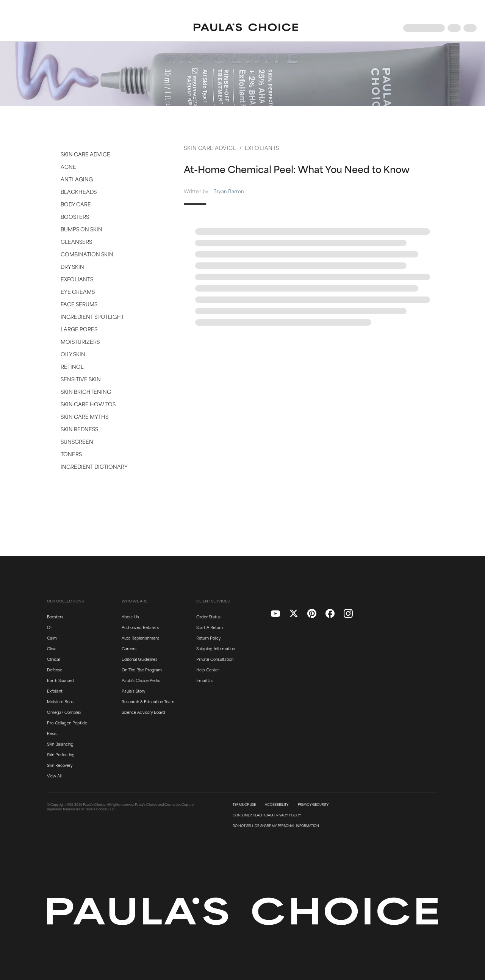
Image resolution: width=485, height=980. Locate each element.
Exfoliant (55, 691)
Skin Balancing (60, 744)
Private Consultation (215, 659)
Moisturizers (80, 341)
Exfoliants (77, 279)
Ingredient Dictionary (94, 466)
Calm (52, 638)
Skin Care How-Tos (88, 404)
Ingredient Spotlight (92, 316)
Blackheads (79, 191)
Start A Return (210, 627)
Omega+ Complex (64, 712)
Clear (52, 648)
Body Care (76, 204)
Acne (68, 166)
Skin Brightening (86, 391)
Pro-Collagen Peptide (67, 723)
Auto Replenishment (140, 638)
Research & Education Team (148, 701)
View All (54, 776)
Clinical (53, 659)
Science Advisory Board (143, 712)
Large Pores (79, 329)
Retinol (72, 366)
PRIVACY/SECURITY (313, 805)
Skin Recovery (60, 765)
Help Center (208, 669)
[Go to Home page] (246, 28)
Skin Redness (79, 429)
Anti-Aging (77, 179)
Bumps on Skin (81, 229)
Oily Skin (73, 354)
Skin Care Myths (84, 416)
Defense (55, 669)
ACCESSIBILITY (277, 805)
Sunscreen (77, 441)
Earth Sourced (60, 680)
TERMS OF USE (244, 805)
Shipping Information (216, 648)
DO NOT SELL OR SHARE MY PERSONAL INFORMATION (276, 826)
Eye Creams (78, 291)
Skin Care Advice (85, 154)
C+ (49, 627)
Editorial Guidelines (139, 659)
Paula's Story (133, 691)
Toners (71, 454)
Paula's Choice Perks (141, 680)
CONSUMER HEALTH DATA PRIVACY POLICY (267, 815)
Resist (52, 733)
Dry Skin (72, 266)
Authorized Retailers (140, 627)
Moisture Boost (61, 701)
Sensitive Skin (81, 379)
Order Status (208, 616)
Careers (129, 648)
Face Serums (79, 304)
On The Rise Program (142, 669)
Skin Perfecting (61, 754)
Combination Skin (87, 254)
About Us (130, 616)
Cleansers (76, 241)
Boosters (75, 216)
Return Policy (208, 638)
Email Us (204, 680)
